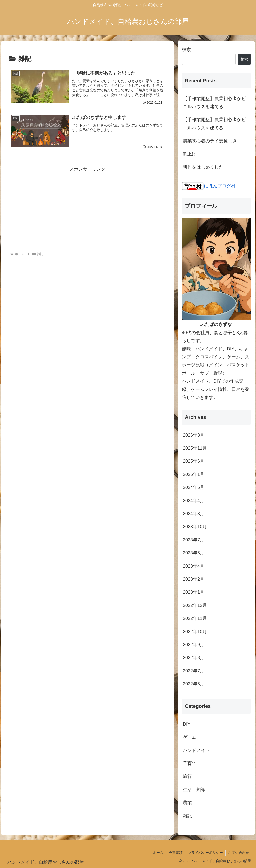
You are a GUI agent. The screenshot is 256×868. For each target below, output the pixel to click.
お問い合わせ (239, 853)
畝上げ (190, 154)
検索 (186, 50)
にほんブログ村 (209, 186)
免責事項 (176, 853)
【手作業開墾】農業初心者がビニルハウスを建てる (214, 103)
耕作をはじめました (203, 167)
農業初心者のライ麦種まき (210, 141)
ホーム (158, 853)
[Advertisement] (87, 208)
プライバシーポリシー (205, 853)
